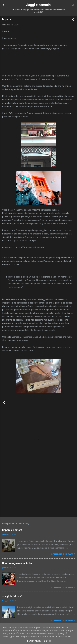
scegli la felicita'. (12, 596)
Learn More (34, 641)
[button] (73, 20)
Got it (47, 641)
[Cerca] (73, 6)
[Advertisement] (38, 493)
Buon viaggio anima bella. (17, 563)
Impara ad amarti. (13, 530)
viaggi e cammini (38, 5)
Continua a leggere (63, 554)
